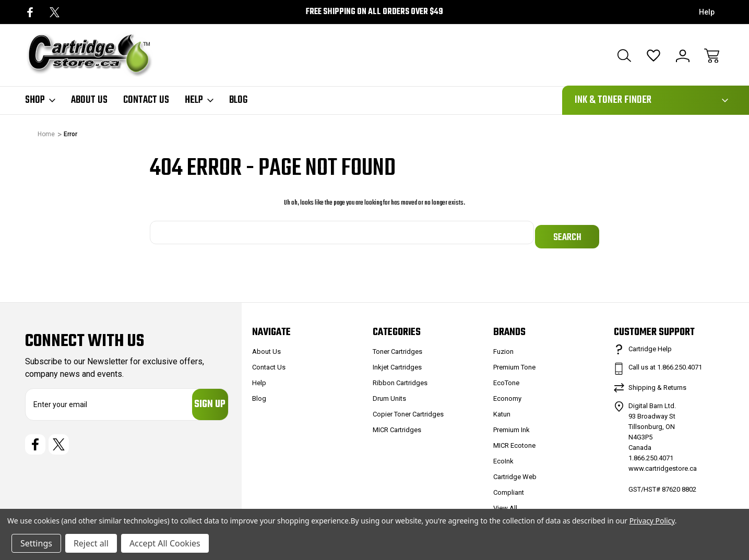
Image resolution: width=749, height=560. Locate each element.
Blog (238, 100)
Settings (36, 543)
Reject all (91, 543)
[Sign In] (683, 56)
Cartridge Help (650, 344)
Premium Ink (512, 425)
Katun (502, 409)
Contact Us (146, 100)
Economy (507, 394)
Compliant (509, 488)
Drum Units (389, 394)
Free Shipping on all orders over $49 (374, 12)
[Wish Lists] (653, 56)
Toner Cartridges (397, 347)
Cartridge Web (515, 472)
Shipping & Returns (657, 383)
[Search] (624, 56)
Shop (40, 100)
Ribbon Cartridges (400, 378)
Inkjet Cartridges (397, 362)
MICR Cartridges (397, 425)
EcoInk (503, 456)
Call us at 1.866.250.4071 (665, 362)
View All (505, 503)
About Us (89, 100)
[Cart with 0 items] (712, 56)
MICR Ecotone (514, 441)
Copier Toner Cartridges (408, 409)
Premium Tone (514, 362)
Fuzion (503, 347)
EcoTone (506, 378)
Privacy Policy (652, 521)
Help (707, 12)
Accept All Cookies (165, 543)
